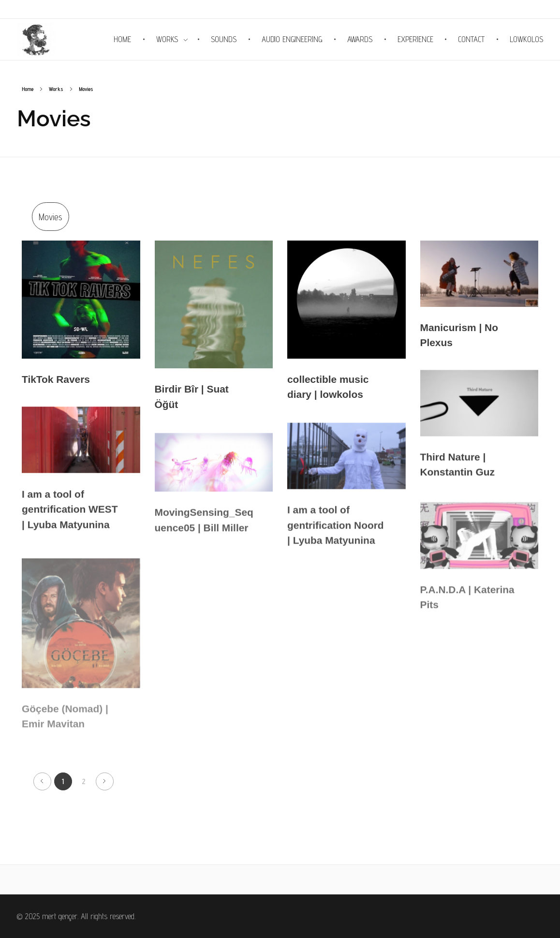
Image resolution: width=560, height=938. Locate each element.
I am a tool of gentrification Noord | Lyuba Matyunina (336, 532)
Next (105, 781)
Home (28, 89)
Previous (42, 781)
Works (56, 89)
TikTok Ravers (56, 380)
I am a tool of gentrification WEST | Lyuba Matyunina (70, 514)
